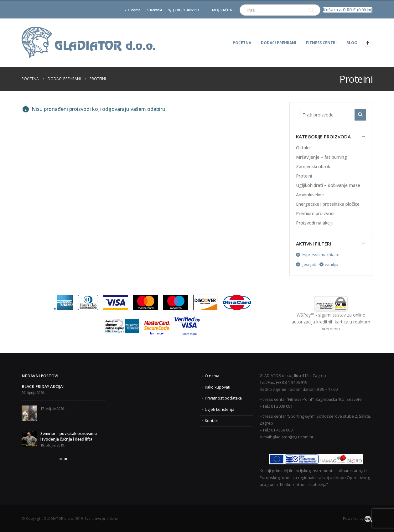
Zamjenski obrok (313, 166)
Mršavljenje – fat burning (321, 157)
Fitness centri (321, 43)
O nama (132, 10)
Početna (242, 43)
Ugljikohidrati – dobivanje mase (328, 185)
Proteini (304, 176)
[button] (61, 459)
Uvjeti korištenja (220, 409)
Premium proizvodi (315, 213)
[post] (29, 413)
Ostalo (303, 148)
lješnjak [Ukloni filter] (309, 264)
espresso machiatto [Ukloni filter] (321, 255)
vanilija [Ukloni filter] (332, 264)
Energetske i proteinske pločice (328, 204)
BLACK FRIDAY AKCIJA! (43, 387)
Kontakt (155, 10)
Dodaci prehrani (279, 43)
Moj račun (222, 10)
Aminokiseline (310, 195)
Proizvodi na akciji (314, 223)
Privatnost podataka (223, 398)
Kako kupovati (218, 387)
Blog (352, 43)
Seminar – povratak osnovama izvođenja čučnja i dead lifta (69, 436)
